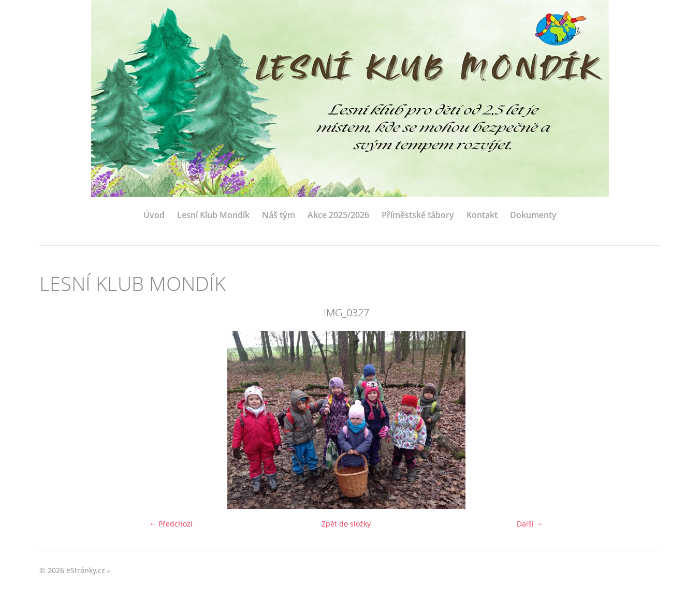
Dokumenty (533, 215)
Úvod (154, 215)
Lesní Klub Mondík (213, 215)
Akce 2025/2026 (338, 215)
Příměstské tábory (418, 215)
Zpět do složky (346, 524)
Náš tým (279, 215)
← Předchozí (171, 524)
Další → (530, 524)
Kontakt (482, 215)
